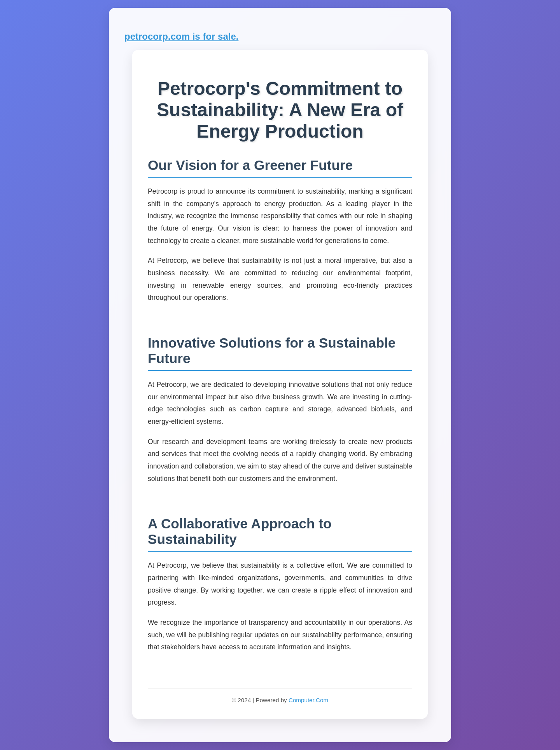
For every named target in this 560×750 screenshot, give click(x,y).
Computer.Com (308, 700)
